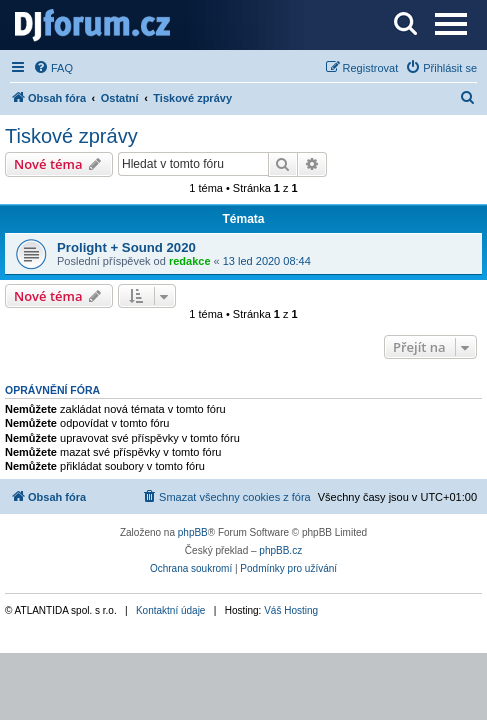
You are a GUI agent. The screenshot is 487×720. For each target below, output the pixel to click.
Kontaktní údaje (171, 610)
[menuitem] (53, 68)
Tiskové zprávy (71, 136)
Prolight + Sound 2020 (126, 247)
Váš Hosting (291, 610)
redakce (190, 261)
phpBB (193, 532)
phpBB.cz (280, 550)
